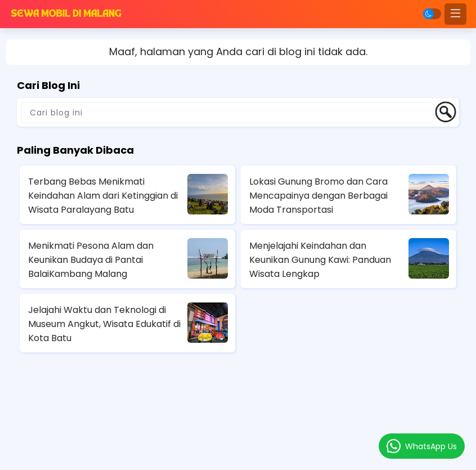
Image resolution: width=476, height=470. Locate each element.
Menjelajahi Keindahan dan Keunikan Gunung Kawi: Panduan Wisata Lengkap (320, 260)
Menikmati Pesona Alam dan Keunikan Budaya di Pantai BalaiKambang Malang (91, 260)
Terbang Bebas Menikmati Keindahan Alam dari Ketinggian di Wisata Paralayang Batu (103, 196)
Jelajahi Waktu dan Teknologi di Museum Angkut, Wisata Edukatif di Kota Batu (104, 324)
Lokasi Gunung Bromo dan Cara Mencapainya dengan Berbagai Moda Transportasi (318, 196)
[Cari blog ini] (227, 113)
